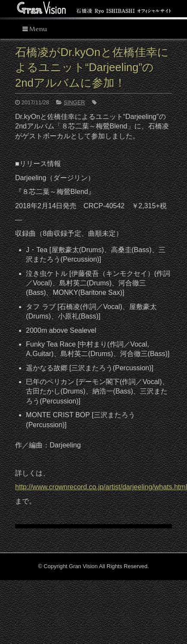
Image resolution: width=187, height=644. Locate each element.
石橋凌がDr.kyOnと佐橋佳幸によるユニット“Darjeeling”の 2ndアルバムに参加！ (92, 68)
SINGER (74, 102)
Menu (35, 29)
